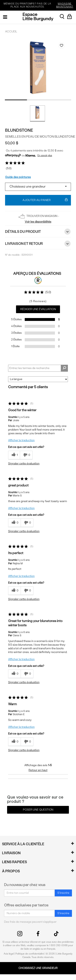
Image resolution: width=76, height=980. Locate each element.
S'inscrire (63, 893)
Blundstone (19, 130)
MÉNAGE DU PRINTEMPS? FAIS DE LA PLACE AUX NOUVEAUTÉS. (39, 5)
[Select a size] (38, 187)
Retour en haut (38, 770)
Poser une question (38, 810)
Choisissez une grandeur (38, 968)
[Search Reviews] (38, 368)
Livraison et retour (38, 244)
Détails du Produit (38, 232)
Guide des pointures (18, 177)
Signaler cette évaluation (24, 463)
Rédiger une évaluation (38, 309)
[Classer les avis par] (38, 379)
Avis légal (9, 954)
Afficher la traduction (21, 440)
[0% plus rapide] (26, 455)
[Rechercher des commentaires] (64, 368)
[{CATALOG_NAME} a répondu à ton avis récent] (14, 455)
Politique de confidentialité (30, 954)
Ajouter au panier (45, 200)
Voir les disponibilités (38, 222)
